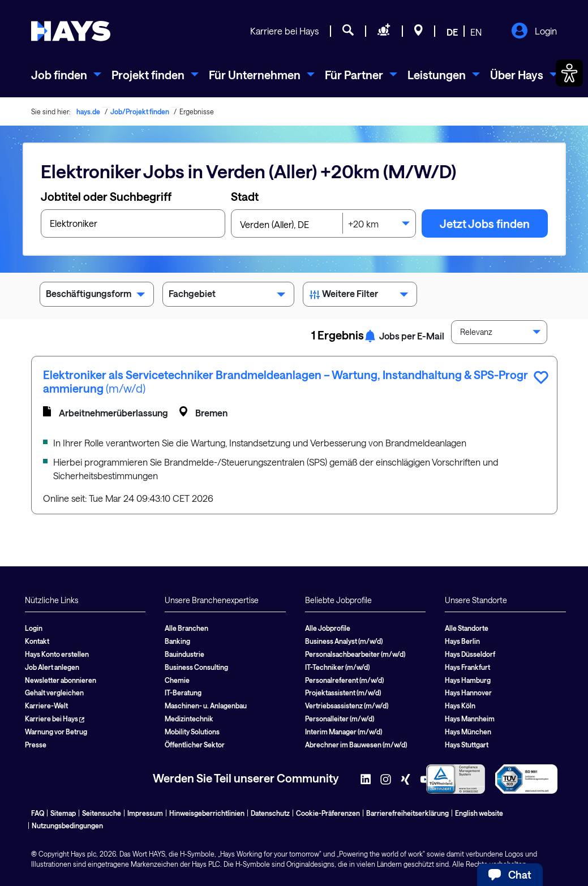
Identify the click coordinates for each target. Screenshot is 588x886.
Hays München (468, 732)
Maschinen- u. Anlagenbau (206, 706)
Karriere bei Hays (284, 31)
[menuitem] (66, 75)
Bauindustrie (184, 654)
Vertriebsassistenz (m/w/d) (347, 706)
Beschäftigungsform (97, 296)
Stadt (245, 196)
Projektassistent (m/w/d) (343, 693)
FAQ (38, 813)
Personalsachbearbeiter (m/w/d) (355, 654)
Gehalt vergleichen (54, 693)
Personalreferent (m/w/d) (344, 680)
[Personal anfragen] (384, 32)
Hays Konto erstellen (57, 654)
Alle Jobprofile (328, 628)
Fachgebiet (228, 296)
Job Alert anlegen (52, 667)
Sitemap (63, 813)
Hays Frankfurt (467, 667)
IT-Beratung (183, 693)
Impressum (145, 813)
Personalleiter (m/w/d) (340, 719)
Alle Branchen (186, 628)
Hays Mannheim (470, 719)
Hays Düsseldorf (470, 654)
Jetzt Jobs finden (485, 223)
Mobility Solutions (192, 732)
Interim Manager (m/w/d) (344, 732)
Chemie (177, 680)
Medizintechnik (189, 719)
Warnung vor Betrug (56, 732)
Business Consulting (196, 667)
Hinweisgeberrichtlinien (207, 813)
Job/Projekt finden (140, 111)
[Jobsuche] (348, 32)
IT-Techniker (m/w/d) (337, 667)
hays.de (88, 111)
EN (476, 32)
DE (452, 32)
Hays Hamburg (468, 680)
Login (534, 32)
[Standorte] (419, 32)
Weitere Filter (360, 296)
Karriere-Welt (46, 706)
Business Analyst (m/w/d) (344, 641)
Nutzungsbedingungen (67, 825)
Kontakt (37, 641)
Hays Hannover (468, 693)
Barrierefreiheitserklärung (407, 813)
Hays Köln (460, 706)
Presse (36, 745)
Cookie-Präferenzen (328, 813)
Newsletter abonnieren (61, 680)
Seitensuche (102, 813)
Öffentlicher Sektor (195, 745)
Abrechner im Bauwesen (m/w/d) (356, 745)
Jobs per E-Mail (404, 336)
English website (479, 813)
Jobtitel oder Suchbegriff (106, 196)
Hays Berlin (462, 641)
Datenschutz (270, 813)
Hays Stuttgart (467, 745)
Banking (177, 641)
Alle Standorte (467, 628)
